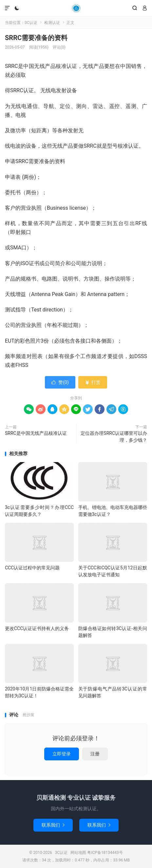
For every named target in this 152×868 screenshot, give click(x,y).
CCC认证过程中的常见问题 (32, 568)
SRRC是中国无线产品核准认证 (36, 433)
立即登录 (62, 754)
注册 (95, 754)
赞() (60, 382)
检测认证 (52, 23)
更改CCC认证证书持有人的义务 (37, 628)
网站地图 (78, 853)
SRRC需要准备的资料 (36, 38)
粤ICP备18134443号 (105, 853)
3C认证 (76, 8)
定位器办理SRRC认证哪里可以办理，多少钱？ (114, 437)
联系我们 (53, 825)
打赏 (93, 382)
